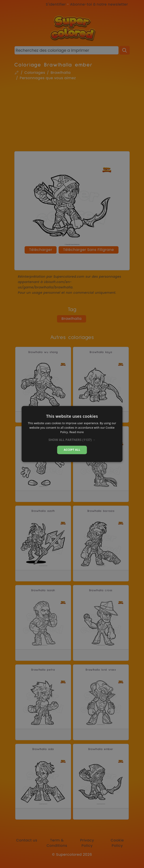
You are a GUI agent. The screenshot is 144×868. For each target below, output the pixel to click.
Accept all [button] (72, 450)
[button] (72, 440)
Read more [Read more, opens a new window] (76, 432)
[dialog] (72, 434)
